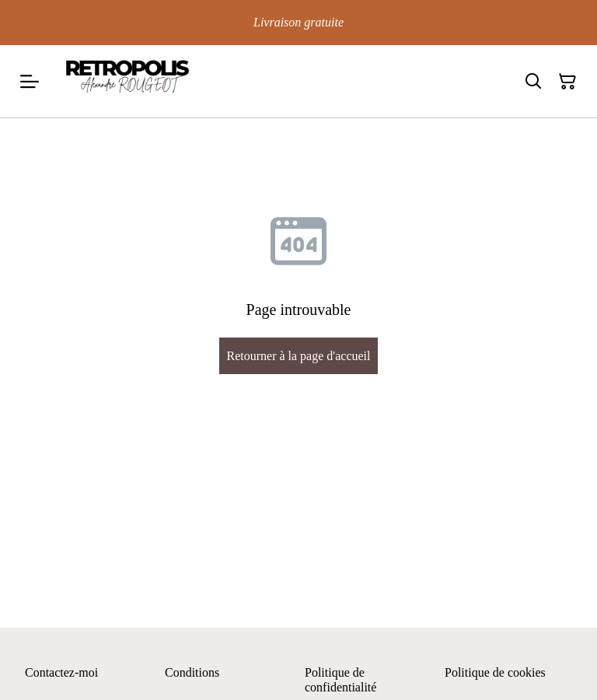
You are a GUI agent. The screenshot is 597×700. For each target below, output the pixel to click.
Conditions (192, 672)
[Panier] (567, 82)
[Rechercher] (533, 82)
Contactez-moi (61, 672)
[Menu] (30, 81)
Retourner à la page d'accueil (298, 356)
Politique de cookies (495, 672)
